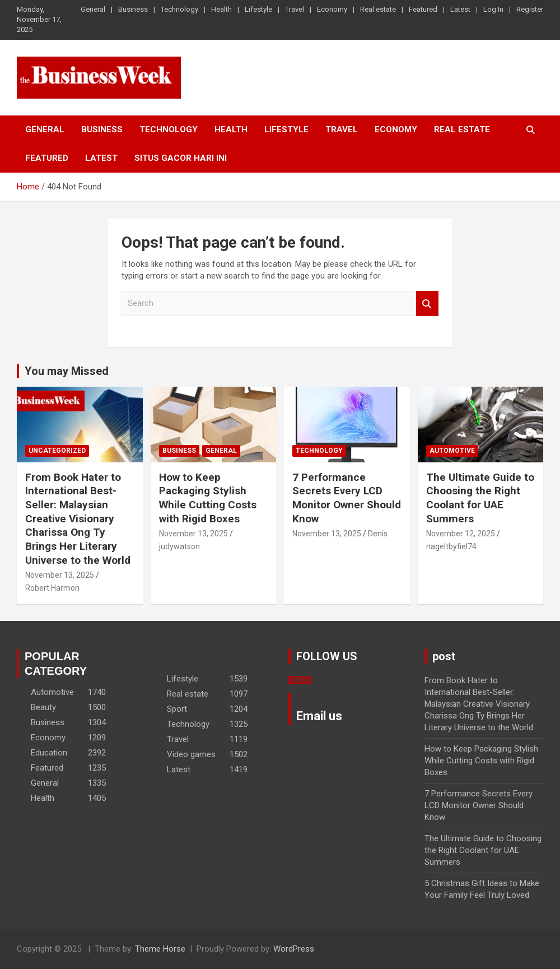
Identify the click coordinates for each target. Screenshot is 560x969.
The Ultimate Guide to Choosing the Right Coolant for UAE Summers (480, 498)
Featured (423, 9)
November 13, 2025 (60, 575)
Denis (378, 534)
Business (133, 9)
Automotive (452, 451)
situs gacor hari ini (181, 158)
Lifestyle (258, 9)
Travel (295, 9)
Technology (179, 9)
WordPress (294, 949)
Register (530, 9)
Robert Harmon (52, 588)
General (93, 9)
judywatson (179, 546)
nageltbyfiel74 (451, 546)
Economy (332, 9)
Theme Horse (160, 949)
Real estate (378, 9)
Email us (319, 716)
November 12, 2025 (461, 534)
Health (221, 9)
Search (427, 303)
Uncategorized (57, 451)
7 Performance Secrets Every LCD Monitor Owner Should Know (347, 498)
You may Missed (67, 371)
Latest (460, 9)
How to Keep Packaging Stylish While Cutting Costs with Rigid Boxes (208, 498)
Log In (493, 9)
